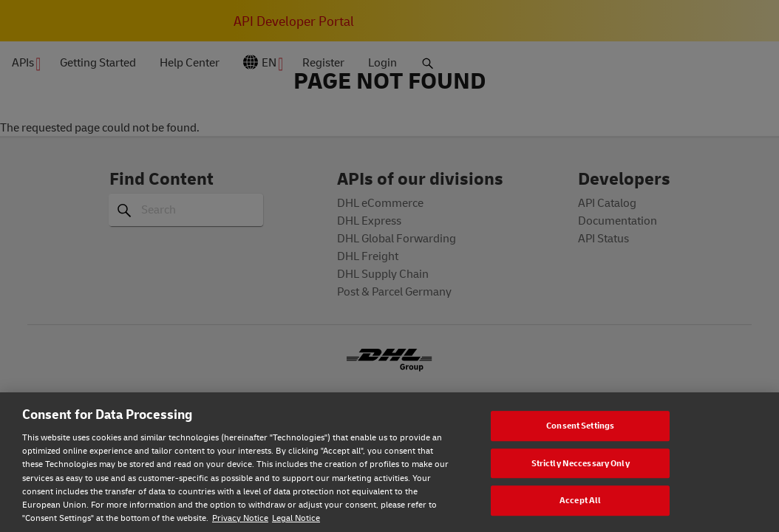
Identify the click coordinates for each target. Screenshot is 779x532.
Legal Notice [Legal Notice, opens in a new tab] (296, 518)
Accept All (580, 500)
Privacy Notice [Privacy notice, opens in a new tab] (240, 518)
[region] (389, 462)
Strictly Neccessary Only (581, 463)
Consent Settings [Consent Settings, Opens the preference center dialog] (580, 425)
